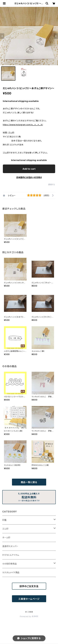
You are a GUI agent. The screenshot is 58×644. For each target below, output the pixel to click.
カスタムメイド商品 (11, 572)
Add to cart (29, 169)
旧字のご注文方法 (29, 586)
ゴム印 (5, 529)
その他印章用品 (10, 564)
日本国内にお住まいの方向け (29, 177)
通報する (52, 185)
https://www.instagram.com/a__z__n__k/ (23, 125)
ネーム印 (6, 537)
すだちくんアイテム (11, 555)
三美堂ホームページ (29, 599)
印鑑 (4, 520)
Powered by (29, 616)
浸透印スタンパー (10, 546)
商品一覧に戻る (29, 482)
